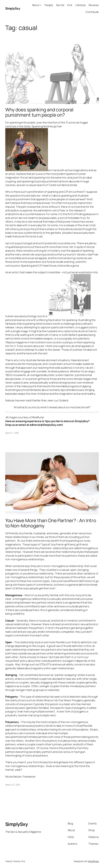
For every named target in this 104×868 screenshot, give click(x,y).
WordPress (93, 861)
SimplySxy (13, 8)
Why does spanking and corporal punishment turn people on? (39, 112)
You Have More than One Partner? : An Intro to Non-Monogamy (51, 523)
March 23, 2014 (13, 785)
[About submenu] (41, 5)
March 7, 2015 (12, 433)
